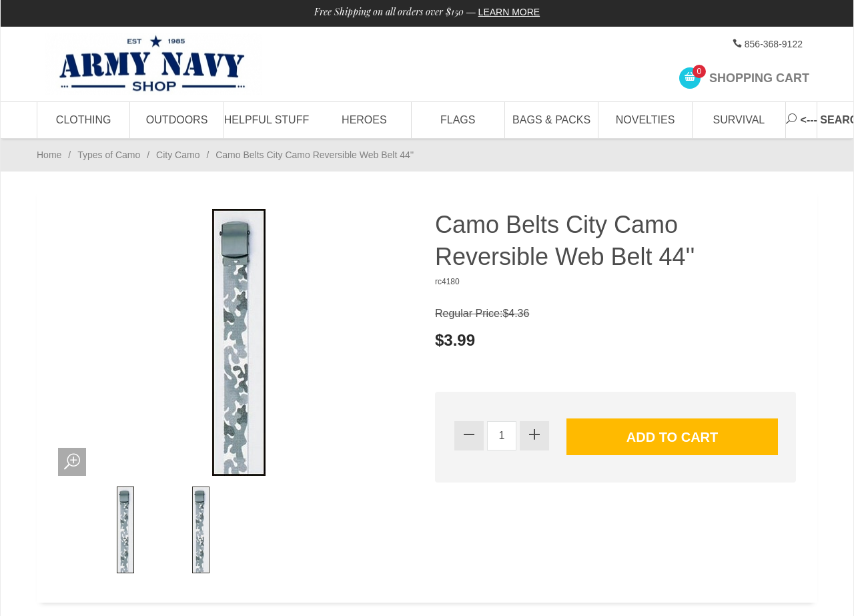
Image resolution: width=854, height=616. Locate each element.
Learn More (509, 12)
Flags (458, 120)
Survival (739, 120)
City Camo (178, 155)
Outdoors (177, 120)
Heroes (364, 120)
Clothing (84, 120)
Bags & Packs (551, 120)
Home (49, 155)
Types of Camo (109, 155)
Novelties (646, 120)
